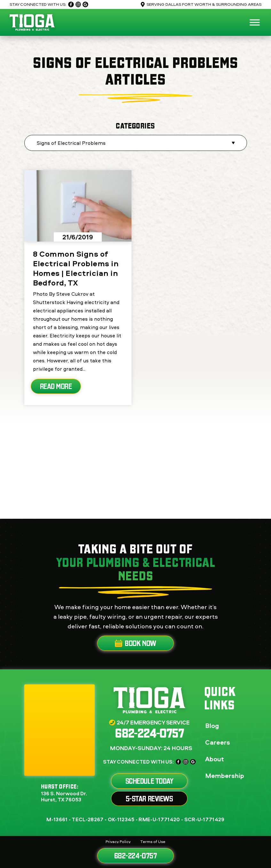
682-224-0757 (135, 856)
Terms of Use (153, 842)
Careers (218, 742)
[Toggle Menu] (255, 22)
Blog (212, 726)
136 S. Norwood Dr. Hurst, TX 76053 (64, 797)
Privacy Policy (118, 842)
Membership (225, 776)
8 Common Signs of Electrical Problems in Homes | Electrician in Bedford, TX (76, 268)
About (215, 759)
